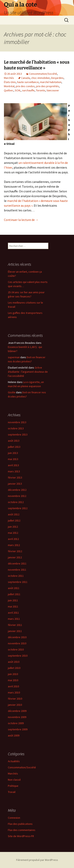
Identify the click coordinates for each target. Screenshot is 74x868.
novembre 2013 (17, 422)
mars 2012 (14, 545)
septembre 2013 (18, 434)
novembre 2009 (17, 717)
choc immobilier (40, 78)
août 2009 (14, 735)
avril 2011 (13, 613)
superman (14, 357)
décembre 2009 (17, 711)
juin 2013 (13, 453)
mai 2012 (13, 533)
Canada (25, 78)
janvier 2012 (15, 557)
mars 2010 (14, 692)
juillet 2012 (14, 520)
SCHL (18, 90)
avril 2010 (13, 686)
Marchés (9, 78)
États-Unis (10, 82)
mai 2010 (13, 680)
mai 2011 (13, 606)
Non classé (14, 780)
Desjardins (57, 78)
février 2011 (15, 625)
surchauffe (28, 90)
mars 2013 (14, 471)
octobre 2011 (16, 576)
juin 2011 (13, 600)
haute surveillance (28, 82)
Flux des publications (20, 824)
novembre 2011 (17, 570)
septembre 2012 (18, 508)
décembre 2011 (17, 563)
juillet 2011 (14, 594)
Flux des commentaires (22, 830)
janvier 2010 (15, 705)
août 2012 (14, 514)
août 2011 (14, 588)
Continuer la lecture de (21, 220)
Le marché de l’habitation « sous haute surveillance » (37, 65)
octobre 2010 (16, 649)
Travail (12, 792)
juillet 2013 (14, 447)
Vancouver (53, 90)
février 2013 (15, 477)
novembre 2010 (17, 643)
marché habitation (51, 82)
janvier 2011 (15, 631)
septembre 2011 (18, 582)
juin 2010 (13, 674)
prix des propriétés (48, 86)
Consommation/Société (43, 74)
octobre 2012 (16, 502)
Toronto (41, 90)
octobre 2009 (16, 723)
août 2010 (14, 662)
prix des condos (25, 86)
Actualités (14, 761)
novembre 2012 (17, 496)
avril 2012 (13, 539)
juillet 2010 (14, 668)
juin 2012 (13, 527)
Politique (13, 786)
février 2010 (15, 699)
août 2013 (14, 441)
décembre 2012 (17, 490)
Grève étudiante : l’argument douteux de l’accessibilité (28, 372)
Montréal (9, 86)
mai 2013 (13, 459)
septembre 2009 (18, 729)
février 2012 (15, 551)
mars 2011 (14, 619)
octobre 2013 (16, 428)
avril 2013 (13, 465)
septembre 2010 (18, 656)
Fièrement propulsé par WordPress (37, 860)
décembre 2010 (17, 637)
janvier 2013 (15, 484)
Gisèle (12, 392)
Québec (9, 90)
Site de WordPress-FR (21, 836)
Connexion (14, 818)
